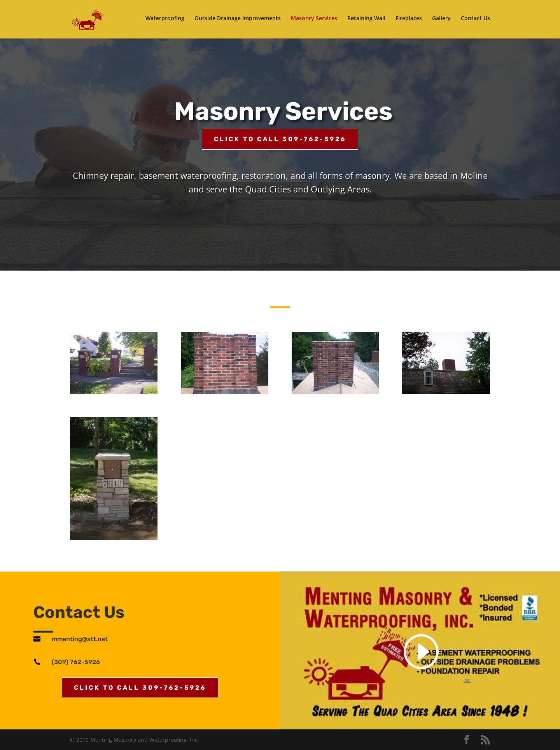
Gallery (441, 21)
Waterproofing (165, 21)
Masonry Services (314, 21)
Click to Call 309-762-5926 (280, 139)
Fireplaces (409, 21)
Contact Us (475, 21)
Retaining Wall (366, 21)
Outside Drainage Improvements (238, 21)
